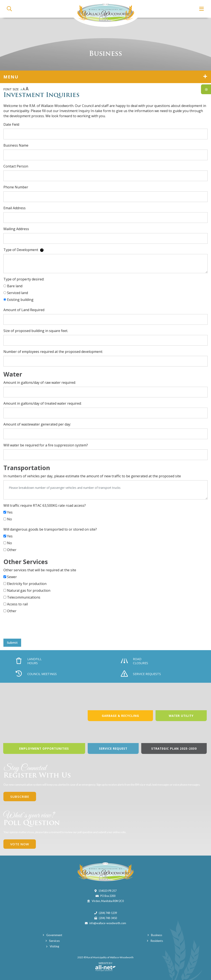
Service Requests (141, 674)
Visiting (54, 946)
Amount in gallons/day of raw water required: (40, 382)
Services (54, 941)
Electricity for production (27, 584)
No (9, 519)
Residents (157, 941)
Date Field (11, 124)
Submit (12, 643)
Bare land (15, 286)
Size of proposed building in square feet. (36, 331)
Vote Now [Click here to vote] (20, 844)
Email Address (15, 208)
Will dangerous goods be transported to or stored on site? (50, 529)
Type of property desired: (24, 279)
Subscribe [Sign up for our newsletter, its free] (20, 797)
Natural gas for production (29, 590)
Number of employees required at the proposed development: (53, 352)
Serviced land (17, 293)
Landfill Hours (29, 661)
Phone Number (16, 187)
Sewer (12, 577)
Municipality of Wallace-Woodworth (105, 13)
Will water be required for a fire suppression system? (46, 445)
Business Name (16, 145)
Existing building (20, 300)
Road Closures (134, 661)
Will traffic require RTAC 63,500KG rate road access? (45, 505)
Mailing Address (16, 229)
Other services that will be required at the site (40, 570)
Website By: (106, 967)
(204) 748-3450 (108, 918)
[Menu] (202, 9)
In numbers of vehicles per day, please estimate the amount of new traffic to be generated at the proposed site (92, 476)
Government (54, 935)
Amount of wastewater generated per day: (37, 424)
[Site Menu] (105, 77)
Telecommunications (24, 597)
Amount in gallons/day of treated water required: (42, 403)
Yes (10, 512)
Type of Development (23, 250)
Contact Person (16, 166)
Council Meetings (36, 674)
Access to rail (17, 604)
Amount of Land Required (24, 310)
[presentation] (36, 627)
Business (157, 935)
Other (12, 550)
